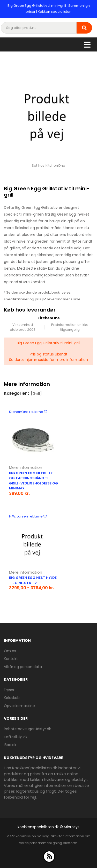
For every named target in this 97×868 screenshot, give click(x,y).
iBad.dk (10, 745)
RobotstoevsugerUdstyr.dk (27, 729)
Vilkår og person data (23, 667)
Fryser (9, 690)
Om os (10, 651)
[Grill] (36, 393)
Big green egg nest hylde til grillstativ (33, 580)
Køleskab (12, 698)
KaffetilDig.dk (16, 737)
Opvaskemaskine (19, 706)
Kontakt (11, 659)
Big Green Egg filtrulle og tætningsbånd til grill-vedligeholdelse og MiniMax (33, 481)
